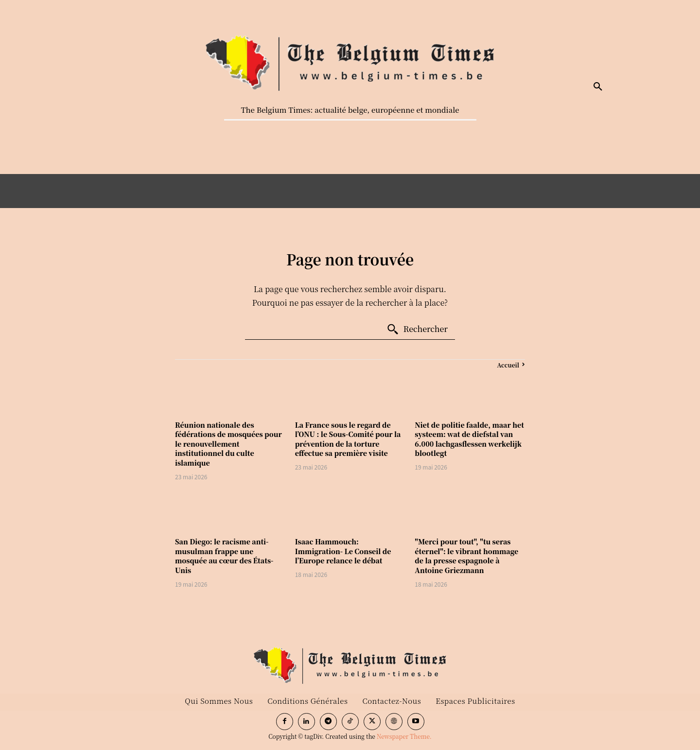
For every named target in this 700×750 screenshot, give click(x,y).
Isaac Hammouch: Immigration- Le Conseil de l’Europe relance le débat (343, 551)
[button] (598, 87)
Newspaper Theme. (404, 736)
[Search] (417, 330)
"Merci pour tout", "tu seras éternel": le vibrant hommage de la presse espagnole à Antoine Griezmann (466, 556)
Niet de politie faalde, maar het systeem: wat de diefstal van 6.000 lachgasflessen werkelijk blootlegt (469, 439)
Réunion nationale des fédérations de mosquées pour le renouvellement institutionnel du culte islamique (228, 444)
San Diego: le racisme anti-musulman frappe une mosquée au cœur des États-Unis (224, 556)
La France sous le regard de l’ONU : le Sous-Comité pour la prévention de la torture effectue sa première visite (348, 439)
